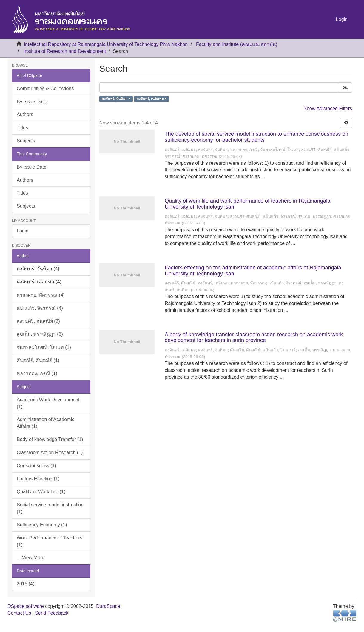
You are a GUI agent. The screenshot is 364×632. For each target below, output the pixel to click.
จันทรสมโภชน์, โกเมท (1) (44, 347)
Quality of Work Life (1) (41, 492)
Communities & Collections (45, 88)
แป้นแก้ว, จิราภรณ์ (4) (40, 308)
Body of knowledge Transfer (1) (50, 439)
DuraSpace (108, 606)
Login (23, 231)
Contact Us (19, 613)
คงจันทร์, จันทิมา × (116, 99)
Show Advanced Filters (328, 108)
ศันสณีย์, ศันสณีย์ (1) (38, 360)
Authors (25, 114)
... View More (31, 558)
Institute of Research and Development (65, 51)
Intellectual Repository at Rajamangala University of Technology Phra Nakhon (106, 44)
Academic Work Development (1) (48, 403)
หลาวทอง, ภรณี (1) (37, 373)
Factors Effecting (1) (38, 479)
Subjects (26, 141)
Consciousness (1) (37, 466)
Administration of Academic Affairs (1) (45, 423)
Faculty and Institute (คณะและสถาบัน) (237, 44)
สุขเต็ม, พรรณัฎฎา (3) (40, 334)
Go (345, 87)
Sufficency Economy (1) (42, 525)
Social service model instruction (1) (50, 508)
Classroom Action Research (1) (50, 453)
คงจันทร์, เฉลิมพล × (152, 99)
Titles (22, 128)
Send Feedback (52, 613)
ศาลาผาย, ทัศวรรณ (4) (41, 295)
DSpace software (26, 606)
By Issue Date (32, 102)
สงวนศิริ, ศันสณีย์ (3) (38, 321)
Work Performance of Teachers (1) (50, 541)
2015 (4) (26, 584)
